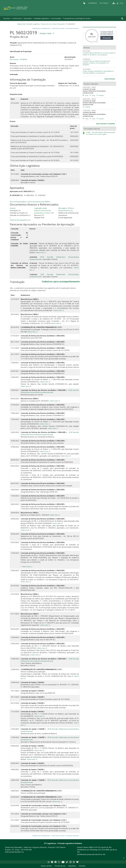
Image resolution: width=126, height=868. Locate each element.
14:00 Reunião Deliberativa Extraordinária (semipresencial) (50, 660)
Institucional (17, 18)
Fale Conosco (104, 3)
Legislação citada (40, 208)
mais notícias (110, 79)
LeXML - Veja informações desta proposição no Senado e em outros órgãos (99, 133)
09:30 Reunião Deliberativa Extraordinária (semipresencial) (50, 391)
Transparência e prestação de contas (77, 18)
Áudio (87, 95)
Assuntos (7, 18)
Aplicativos (72, 866)
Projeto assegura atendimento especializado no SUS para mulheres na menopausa (98, 72)
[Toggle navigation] (122, 18)
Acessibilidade (93, 3)
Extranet (82, 866)
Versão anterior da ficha (58, 28)
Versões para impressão (72, 28)
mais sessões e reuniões (105, 124)
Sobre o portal (46, 866)
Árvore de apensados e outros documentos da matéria (30, 202)
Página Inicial (21, 24)
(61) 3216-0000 (104, 850)
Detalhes (101, 95)
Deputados (28, 18)
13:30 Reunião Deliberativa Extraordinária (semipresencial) (50, 433)
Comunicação (56, 18)
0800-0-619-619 (95, 847)
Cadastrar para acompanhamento (41, 28)
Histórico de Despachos (19, 220)
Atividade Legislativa (41, 18)
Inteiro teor (46, 33)
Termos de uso (60, 866)
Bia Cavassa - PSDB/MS (18, 59)
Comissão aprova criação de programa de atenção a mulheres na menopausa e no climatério (96, 63)
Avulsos (13, 208)
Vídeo (94, 95)
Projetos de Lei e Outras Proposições (53, 24)
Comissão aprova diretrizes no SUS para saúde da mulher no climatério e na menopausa (99, 54)
